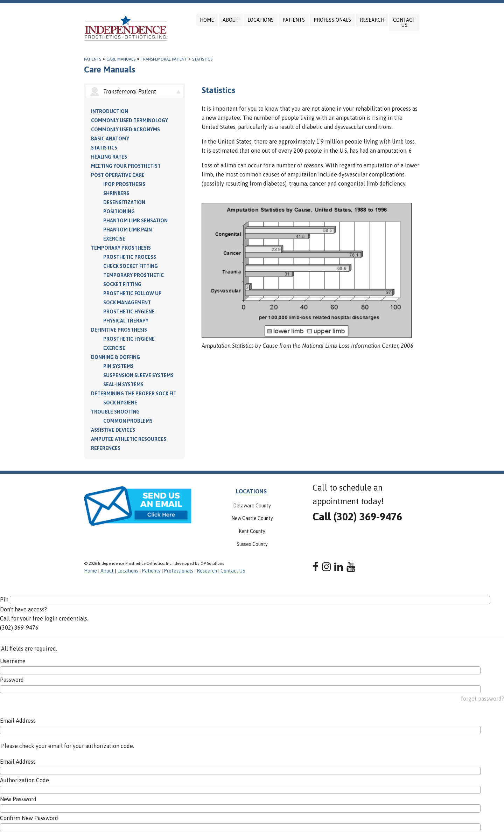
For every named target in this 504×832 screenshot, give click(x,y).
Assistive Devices (113, 430)
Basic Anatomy (110, 139)
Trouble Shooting (115, 412)
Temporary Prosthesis (121, 248)
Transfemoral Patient (164, 59)
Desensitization (124, 202)
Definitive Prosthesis (119, 330)
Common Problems (128, 421)
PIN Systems (118, 366)
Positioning (119, 212)
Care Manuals (121, 59)
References (106, 448)
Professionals (332, 20)
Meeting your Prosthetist (126, 166)
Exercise (114, 239)
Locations (261, 20)
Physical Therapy (126, 321)
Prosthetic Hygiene (129, 312)
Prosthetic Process (130, 257)
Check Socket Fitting (131, 266)
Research (372, 20)
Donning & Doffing (115, 357)
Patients (294, 20)
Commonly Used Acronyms (125, 130)
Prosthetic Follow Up (132, 293)
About (231, 20)
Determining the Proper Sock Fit (134, 394)
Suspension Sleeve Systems (138, 375)
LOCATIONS (251, 491)
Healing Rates (109, 157)
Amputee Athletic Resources (129, 439)
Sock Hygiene (120, 403)
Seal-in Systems (123, 384)
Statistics (202, 59)
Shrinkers (116, 193)
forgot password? (482, 699)
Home (207, 20)
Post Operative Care (118, 175)
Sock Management (127, 303)
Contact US (404, 22)
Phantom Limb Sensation (135, 221)
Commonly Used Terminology (129, 120)
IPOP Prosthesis (124, 184)
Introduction (110, 111)
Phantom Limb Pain (128, 230)
